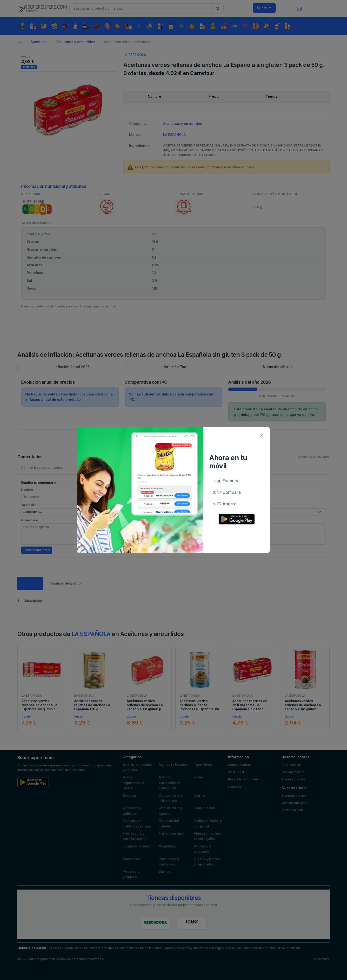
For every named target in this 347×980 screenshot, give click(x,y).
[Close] (262, 435)
